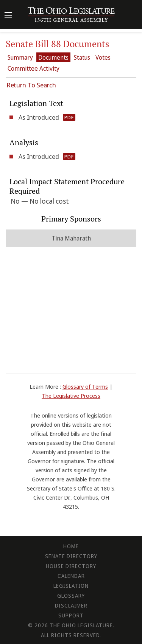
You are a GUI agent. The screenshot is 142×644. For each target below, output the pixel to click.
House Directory (71, 566)
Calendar (71, 576)
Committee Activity (34, 68)
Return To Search (31, 85)
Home (71, 546)
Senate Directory (71, 556)
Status (82, 57)
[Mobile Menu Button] (8, 16)
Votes (103, 57)
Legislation (71, 586)
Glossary (71, 596)
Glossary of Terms (85, 386)
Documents (53, 57)
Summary (20, 57)
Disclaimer (71, 605)
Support (71, 615)
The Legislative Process (71, 396)
